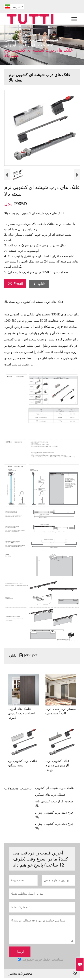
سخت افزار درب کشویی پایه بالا (54, 803)
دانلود (39, 284)
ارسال (20, 952)
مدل (9, 204)
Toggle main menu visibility (74, 18)
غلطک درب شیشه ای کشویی (54, 788)
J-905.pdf (28, 655)
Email (15, 283)
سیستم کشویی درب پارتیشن (31, 39)
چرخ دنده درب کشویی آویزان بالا (54, 815)
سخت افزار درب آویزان (27, 45)
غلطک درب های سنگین (50, 794)
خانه (8, 34)
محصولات (27, 34)
